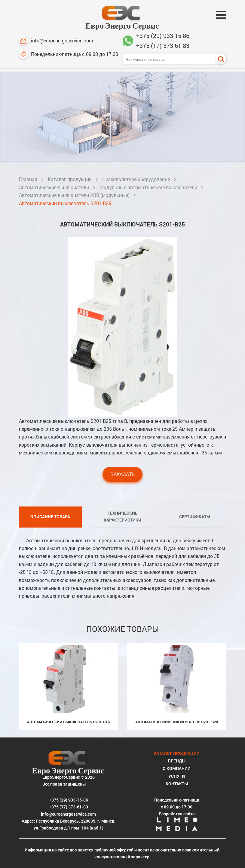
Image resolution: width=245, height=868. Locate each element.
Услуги (177, 776)
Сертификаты (195, 517)
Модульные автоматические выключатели (148, 187)
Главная (28, 179)
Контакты (177, 784)
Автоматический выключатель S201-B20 (177, 722)
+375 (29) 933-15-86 (163, 35)
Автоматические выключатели (54, 187)
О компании (177, 768)
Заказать (122, 474)
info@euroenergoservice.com (56, 41)
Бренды (177, 761)
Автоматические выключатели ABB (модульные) (74, 195)
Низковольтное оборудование (136, 179)
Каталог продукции (70, 179)
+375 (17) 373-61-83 (163, 45)
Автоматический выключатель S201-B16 (68, 722)
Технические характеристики (122, 516)
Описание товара (50, 517)
